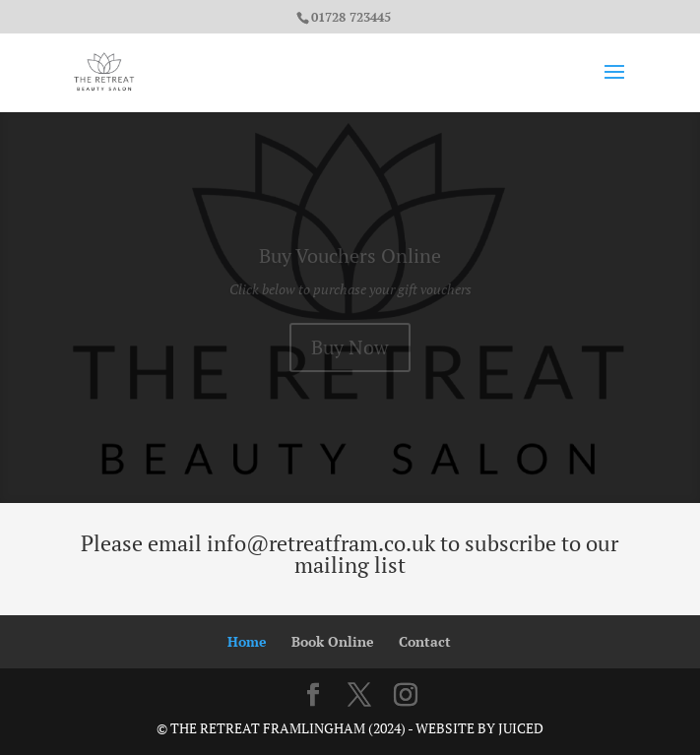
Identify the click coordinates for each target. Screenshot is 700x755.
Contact (425, 641)
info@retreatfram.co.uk (321, 543)
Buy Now (350, 352)
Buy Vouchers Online (350, 260)
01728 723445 (351, 17)
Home (247, 641)
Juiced (521, 728)
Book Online (333, 641)
